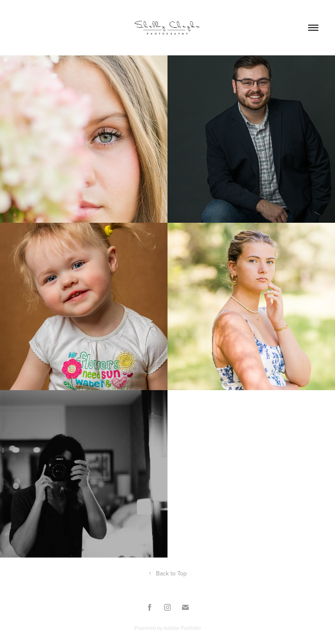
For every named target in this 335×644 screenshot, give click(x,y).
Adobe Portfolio (182, 628)
